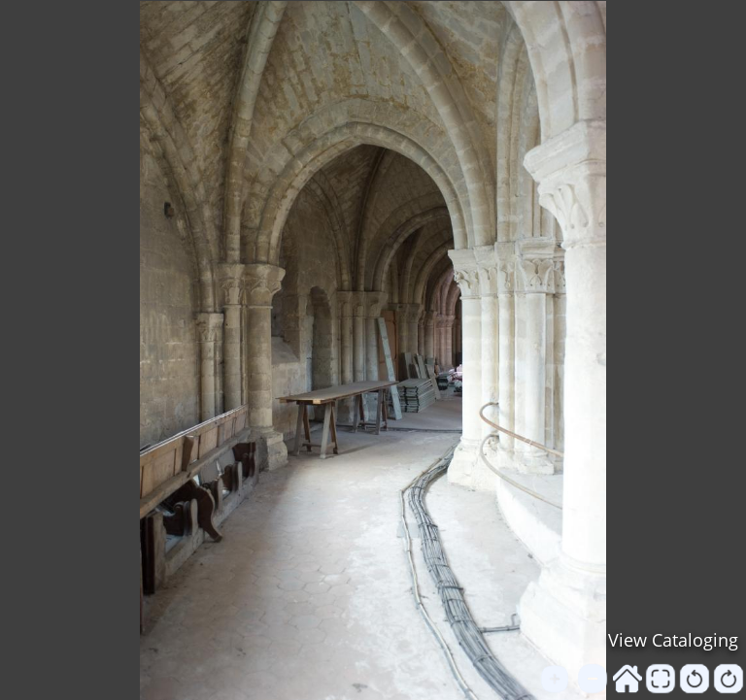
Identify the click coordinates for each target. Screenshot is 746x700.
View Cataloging (673, 640)
